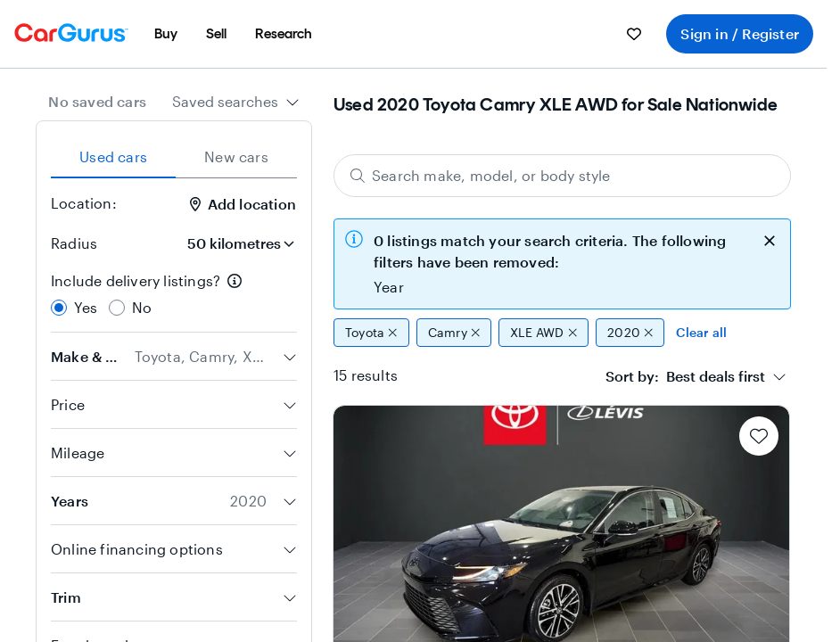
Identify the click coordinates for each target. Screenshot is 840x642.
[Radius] (234, 243)
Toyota (371, 333)
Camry (454, 333)
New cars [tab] (236, 156)
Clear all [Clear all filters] (701, 332)
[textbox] (685, 376)
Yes (86, 307)
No (142, 307)
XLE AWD (544, 333)
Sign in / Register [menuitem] (740, 33)
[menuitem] (166, 34)
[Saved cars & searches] (634, 34)
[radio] (59, 308)
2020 (630, 333)
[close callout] (770, 239)
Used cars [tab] (113, 156)
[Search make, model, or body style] (562, 176)
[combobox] (236, 102)
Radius (74, 243)
